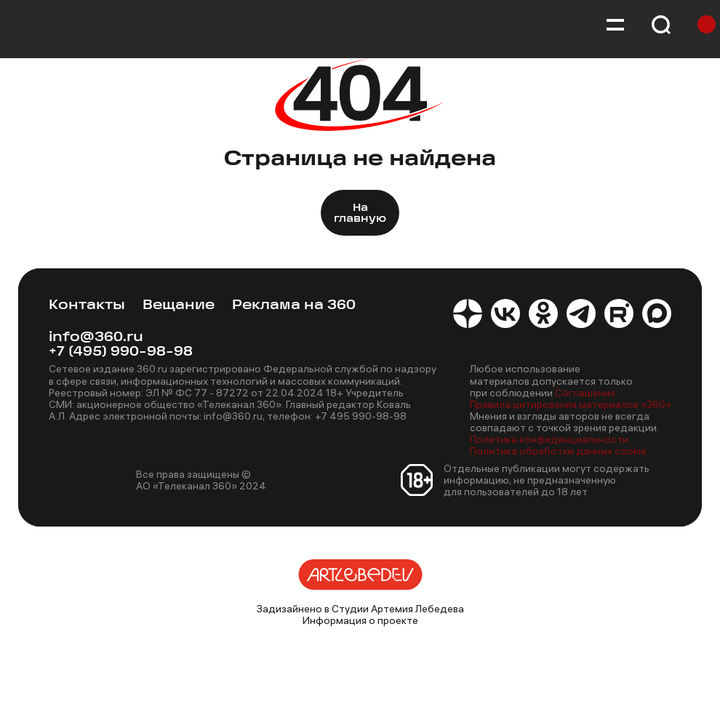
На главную (360, 214)
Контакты (87, 306)
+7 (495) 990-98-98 (121, 352)
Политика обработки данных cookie (558, 451)
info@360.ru (96, 338)
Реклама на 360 (294, 306)
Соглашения (585, 393)
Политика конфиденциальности (549, 439)
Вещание (179, 306)
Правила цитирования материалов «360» (571, 404)
